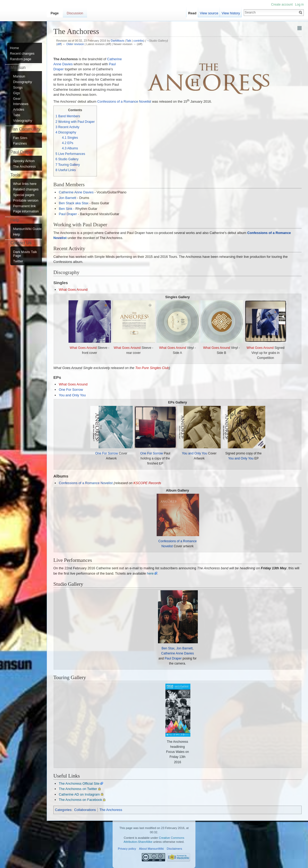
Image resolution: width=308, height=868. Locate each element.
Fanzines (20, 144)
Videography (23, 121)
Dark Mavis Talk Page (25, 254)
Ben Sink (65, 209)
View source (209, 13)
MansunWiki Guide (27, 229)
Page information (26, 211)
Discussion (75, 13)
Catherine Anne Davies (76, 192)
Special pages (24, 195)
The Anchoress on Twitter (78, 789)
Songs (18, 88)
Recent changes (22, 54)
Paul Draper (68, 214)
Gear (17, 99)
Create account (282, 5)
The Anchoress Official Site (79, 784)
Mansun (19, 76)
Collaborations (85, 810)
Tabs (17, 115)
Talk (129, 41)
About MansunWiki (151, 849)
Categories (63, 810)
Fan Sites (20, 138)
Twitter (18, 261)
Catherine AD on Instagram (79, 794)
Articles (19, 110)
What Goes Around (73, 290)
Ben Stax (168, 648)
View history (231, 13)
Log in (299, 5)
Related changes (26, 189)
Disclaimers (174, 849)
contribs (139, 41)
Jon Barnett (67, 198)
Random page (20, 59)
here (150, 573)
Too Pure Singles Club (152, 368)
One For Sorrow (71, 390)
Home (14, 48)
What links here (25, 184)
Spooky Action (24, 161)
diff (59, 44)
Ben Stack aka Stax (74, 203)
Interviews (21, 104)
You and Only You (72, 395)
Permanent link (24, 206)
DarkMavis (117, 41)
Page (55, 13)
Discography (22, 82)
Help (16, 235)
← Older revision (73, 44)
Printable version (26, 201)
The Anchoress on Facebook (80, 800)
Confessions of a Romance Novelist (124, 101)
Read (192, 13)
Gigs (16, 93)
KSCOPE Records (147, 483)
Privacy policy (127, 849)
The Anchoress (111, 810)
